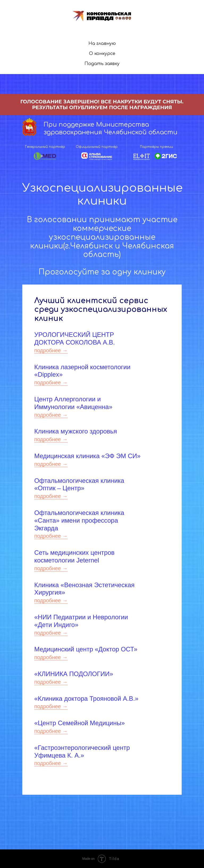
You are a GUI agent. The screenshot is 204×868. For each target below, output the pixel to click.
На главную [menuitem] (102, 44)
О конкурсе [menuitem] (102, 54)
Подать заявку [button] (102, 64)
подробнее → (51, 350)
